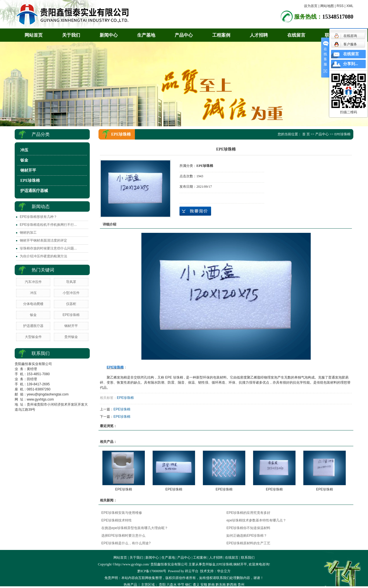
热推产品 (130, 585)
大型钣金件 (33, 337)
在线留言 (296, 35)
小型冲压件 (71, 293)
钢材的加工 (28, 233)
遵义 (196, 585)
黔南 (211, 585)
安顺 (204, 585)
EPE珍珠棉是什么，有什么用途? (126, 543)
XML (350, 6)
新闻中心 (109, 35)
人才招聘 (259, 35)
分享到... (351, 64)
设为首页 (311, 6)
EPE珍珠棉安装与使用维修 (122, 513)
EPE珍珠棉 (30, 181)
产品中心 (184, 35)
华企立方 (224, 571)
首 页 (306, 134)
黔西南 (232, 585)
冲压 (24, 150)
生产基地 (146, 35)
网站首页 (34, 35)
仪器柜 (71, 304)
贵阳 (162, 585)
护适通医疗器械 (34, 191)
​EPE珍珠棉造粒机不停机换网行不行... (48, 225)
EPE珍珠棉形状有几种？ (38, 217)
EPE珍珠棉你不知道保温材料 (248, 528)
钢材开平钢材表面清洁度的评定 (43, 240)
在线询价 (195, 211)
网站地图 (327, 6)
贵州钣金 (71, 337)
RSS (340, 6)
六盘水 (172, 585)
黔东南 (221, 585)
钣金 (24, 160)
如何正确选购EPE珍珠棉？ (247, 536)
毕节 (181, 585)
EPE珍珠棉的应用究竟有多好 (248, 513)
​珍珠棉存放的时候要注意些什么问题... (48, 248)
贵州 (241, 585)
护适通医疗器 (33, 326)
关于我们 (71, 35)
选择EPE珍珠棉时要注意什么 (123, 536)
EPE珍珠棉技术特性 (117, 520)
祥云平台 (192, 571)
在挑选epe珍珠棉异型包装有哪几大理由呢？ (135, 528)
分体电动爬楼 (33, 304)
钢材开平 (28, 170)
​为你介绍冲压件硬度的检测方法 (43, 256)
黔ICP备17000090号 (152, 571)
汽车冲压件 (33, 282)
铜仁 (189, 585)
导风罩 (71, 282)
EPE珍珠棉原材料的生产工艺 (248, 543)
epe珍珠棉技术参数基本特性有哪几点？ (256, 520)
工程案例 (221, 35)
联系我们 (334, 35)
